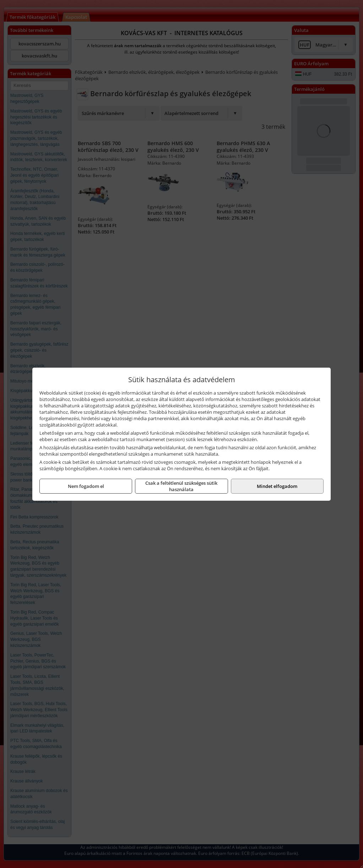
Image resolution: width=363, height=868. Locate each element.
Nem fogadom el (86, 486)
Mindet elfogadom (277, 486)
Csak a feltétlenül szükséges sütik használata (181, 486)
